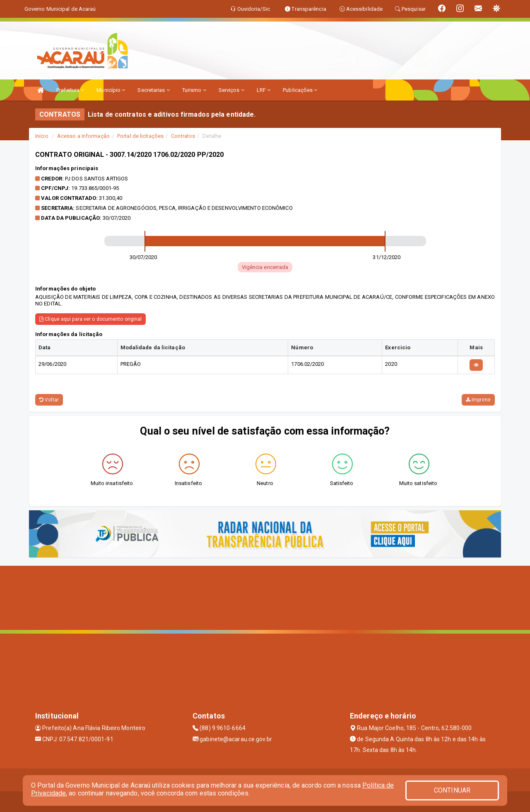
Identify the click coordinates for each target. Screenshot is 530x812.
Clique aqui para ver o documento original (90, 319)
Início (42, 136)
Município (111, 90)
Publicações (300, 90)
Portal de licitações (140, 136)
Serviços (231, 90)
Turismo (194, 90)
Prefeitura (70, 90)
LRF (264, 90)
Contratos (183, 136)
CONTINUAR (452, 790)
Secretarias (153, 90)
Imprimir (478, 400)
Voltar (49, 400)
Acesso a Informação (83, 136)
